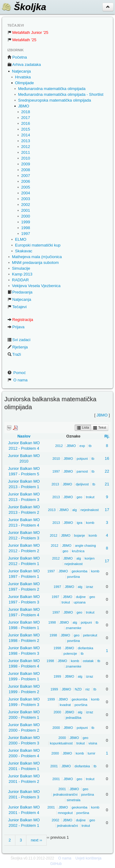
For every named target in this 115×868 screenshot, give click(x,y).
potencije (70, 654)
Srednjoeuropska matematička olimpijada (55, 100)
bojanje (80, 535)
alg (75, 510)
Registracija (20, 320)
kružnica (78, 551)
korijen (90, 558)
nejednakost (90, 510)
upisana (80, 602)
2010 (26, 158)
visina (93, 743)
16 (107, 458)
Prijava (16, 327)
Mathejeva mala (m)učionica (37, 257)
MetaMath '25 (22, 40)
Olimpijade (24, 83)
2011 (26, 152)
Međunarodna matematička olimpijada (52, 89)
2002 (26, 205)
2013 (26, 141)
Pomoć (17, 373)
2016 (26, 123)
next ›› (36, 840)
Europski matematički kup (38, 245)
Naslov (24, 436)
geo (79, 497)
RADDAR (20, 280)
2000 (26, 216)
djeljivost (82, 484)
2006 (26, 181)
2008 (26, 170)
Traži (14, 354)
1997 (26, 234)
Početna (17, 57)
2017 (26, 118)
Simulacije (21, 268)
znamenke (73, 628)
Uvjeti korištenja (88, 858)
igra (79, 523)
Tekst (100, 428)
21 (107, 484)
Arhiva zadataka (24, 65)
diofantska (86, 648)
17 (107, 510)
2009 (26, 164)
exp (82, 446)
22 (107, 471)
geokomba (80, 571)
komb (90, 523)
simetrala (73, 800)
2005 (26, 187)
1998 (26, 228)
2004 (26, 193)
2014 (26, 135)
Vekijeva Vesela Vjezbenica (36, 286)
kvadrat (65, 705)
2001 (26, 210)
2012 (26, 147)
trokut (90, 497)
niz (87, 689)
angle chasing (86, 546)
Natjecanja (21, 71)
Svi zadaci (19, 340)
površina (74, 577)
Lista (83, 428)
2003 (26, 199)
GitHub (56, 864)
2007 (26, 176)
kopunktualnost (61, 743)
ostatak (88, 661)
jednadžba (73, 718)
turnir (92, 753)
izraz (90, 587)
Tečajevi (17, 307)
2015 (26, 129)
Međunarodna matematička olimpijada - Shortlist (61, 94)
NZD (78, 689)
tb (90, 446)
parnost (82, 471)
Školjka (24, 7)
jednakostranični (65, 794)
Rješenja (18, 347)
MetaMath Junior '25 (28, 32)
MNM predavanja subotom (35, 263)
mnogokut (65, 813)
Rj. (107, 436)
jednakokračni (67, 826)
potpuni (82, 459)
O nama (17, 380)
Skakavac (24, 251)
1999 (26, 222)
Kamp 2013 (22, 274)
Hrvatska (23, 77)
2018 (26, 112)
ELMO (21, 239)
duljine (81, 597)
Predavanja (20, 292)
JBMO (24, 106)
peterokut (90, 635)
